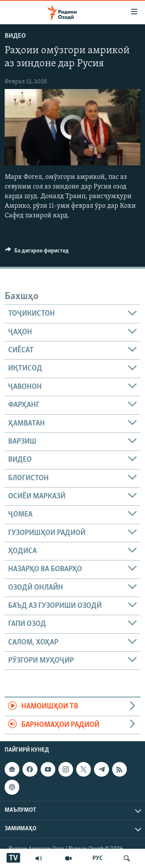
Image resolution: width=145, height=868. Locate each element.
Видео (15, 36)
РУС (98, 858)
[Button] (37, 252)
